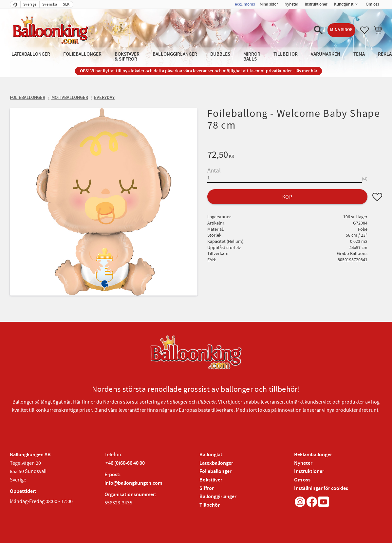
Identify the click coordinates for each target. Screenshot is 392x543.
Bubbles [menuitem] (220, 54)
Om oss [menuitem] (372, 4)
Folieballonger (215, 471)
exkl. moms (245, 4)
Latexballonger (216, 463)
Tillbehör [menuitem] (286, 54)
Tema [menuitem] (359, 54)
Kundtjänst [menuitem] (344, 4)
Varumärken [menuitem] (326, 54)
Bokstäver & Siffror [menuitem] (127, 57)
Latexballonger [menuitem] (31, 54)
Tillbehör (210, 505)
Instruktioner (309, 471)
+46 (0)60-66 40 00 (125, 463)
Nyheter (303, 463)
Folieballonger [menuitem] (82, 54)
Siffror (207, 489)
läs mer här (306, 71)
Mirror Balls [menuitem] (252, 57)
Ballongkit (211, 455)
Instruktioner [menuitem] (316, 4)
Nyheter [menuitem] (291, 4)
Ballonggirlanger (218, 497)
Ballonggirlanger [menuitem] (175, 54)
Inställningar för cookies (321, 489)
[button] (318, 30)
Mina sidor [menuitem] (269, 4)
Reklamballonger (313, 455)
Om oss (302, 480)
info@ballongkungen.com (133, 483)
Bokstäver (211, 480)
